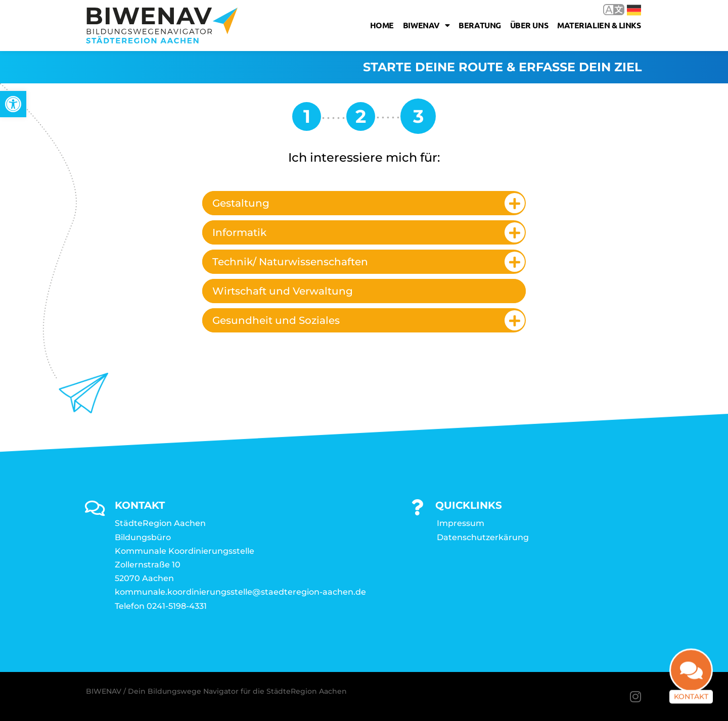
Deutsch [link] (634, 10)
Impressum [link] (461, 523)
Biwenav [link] (426, 25)
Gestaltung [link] (241, 203)
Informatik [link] (239, 232)
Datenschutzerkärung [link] (483, 537)
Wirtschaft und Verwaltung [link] (283, 291)
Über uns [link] (529, 25)
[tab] (364, 203)
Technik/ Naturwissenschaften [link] (290, 262)
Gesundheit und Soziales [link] (276, 320)
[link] (13, 104)
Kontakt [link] (691, 702)
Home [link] (382, 25)
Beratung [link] (480, 25)
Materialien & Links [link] (599, 25)
